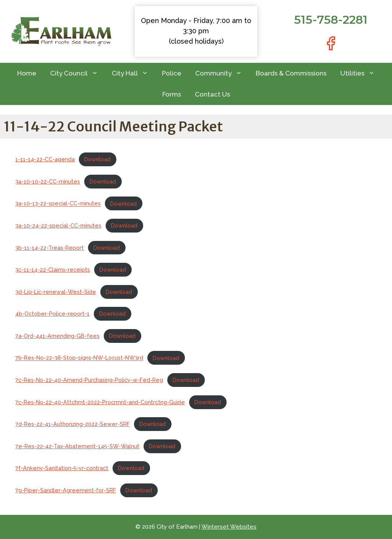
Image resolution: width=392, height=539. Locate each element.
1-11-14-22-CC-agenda (45, 159)
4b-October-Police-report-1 (52, 314)
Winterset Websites (229, 527)
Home (27, 73)
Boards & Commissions (291, 73)
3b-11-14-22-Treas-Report (50, 248)
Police (172, 73)
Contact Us (212, 94)
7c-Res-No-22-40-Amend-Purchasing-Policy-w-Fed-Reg (89, 380)
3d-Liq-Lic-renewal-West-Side (56, 292)
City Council (78, 73)
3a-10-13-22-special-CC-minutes (58, 204)
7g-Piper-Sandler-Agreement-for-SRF (66, 490)
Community (222, 73)
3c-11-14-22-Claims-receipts (53, 269)
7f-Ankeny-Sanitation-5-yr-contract (62, 468)
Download (97, 159)
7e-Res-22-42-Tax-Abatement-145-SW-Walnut (77, 446)
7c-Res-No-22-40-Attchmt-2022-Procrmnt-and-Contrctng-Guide (100, 402)
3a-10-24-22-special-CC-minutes (58, 225)
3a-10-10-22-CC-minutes (48, 181)
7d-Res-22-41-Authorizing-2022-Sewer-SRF (73, 424)
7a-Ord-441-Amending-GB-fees (57, 336)
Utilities (361, 73)
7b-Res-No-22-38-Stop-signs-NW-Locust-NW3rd (79, 358)
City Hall (133, 73)
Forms (172, 94)
